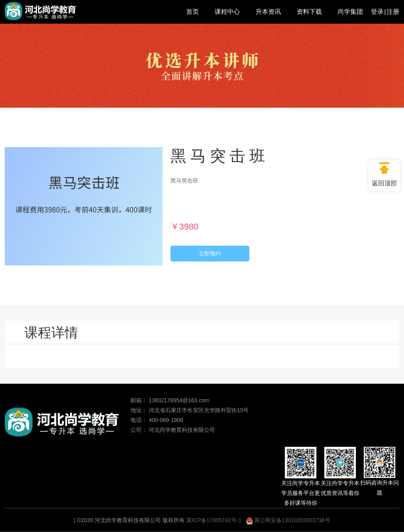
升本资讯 (268, 12)
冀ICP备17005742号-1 (214, 520)
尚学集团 (350, 12)
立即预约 (210, 254)
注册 (393, 12)
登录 (377, 12)
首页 (193, 12)
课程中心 (227, 12)
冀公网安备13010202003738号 (288, 520)
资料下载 (309, 12)
